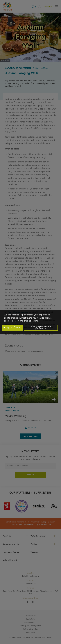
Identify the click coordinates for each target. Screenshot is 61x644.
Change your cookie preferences (41, 328)
